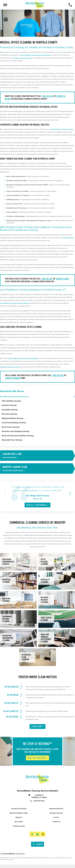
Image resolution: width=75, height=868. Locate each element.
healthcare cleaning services (23, 58)
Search (38, 844)
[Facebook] (32, 834)
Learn (38, 726)
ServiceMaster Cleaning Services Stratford (35, 55)
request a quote (63, 279)
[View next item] (69, 494)
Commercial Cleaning (19, 809)
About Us (19, 817)
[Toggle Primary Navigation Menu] (5, 5)
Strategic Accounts (56, 813)
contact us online (13, 378)
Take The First (38, 758)
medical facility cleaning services (62, 129)
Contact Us (56, 822)
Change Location (19, 826)
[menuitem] (38, 397)
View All (38, 505)
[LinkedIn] (38, 834)
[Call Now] (70, 5)
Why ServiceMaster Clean (19, 813)
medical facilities (68, 238)
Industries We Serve (56, 809)
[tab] (74, 397)
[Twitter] (43, 834)
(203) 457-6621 (48, 96)
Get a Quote (19, 822)
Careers (56, 817)
